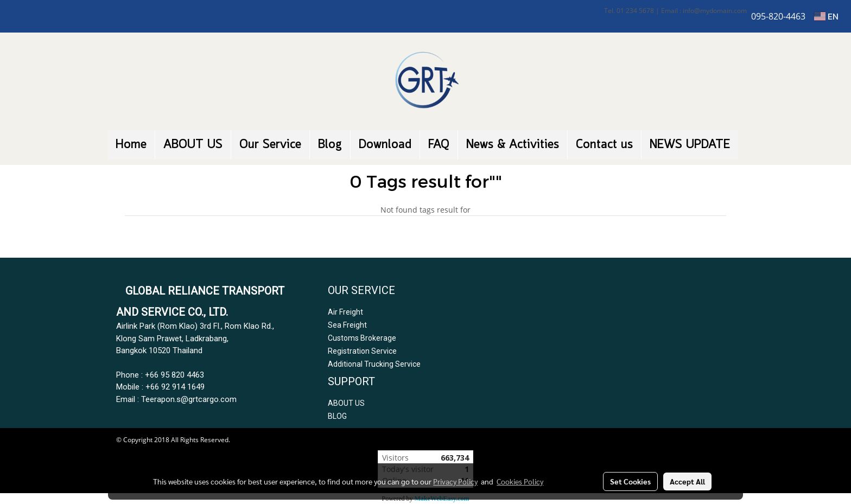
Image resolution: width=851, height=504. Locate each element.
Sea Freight (347, 325)
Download (385, 145)
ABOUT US (193, 145)
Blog (330, 145)
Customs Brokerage (362, 338)
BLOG (337, 416)
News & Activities (513, 145)
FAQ (439, 145)
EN (826, 16)
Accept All (687, 481)
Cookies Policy (520, 481)
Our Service (270, 145)
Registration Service (362, 351)
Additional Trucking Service (374, 364)
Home (131, 145)
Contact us (604, 145)
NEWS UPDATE (690, 145)
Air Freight (345, 312)
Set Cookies (630, 481)
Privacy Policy (455, 481)
